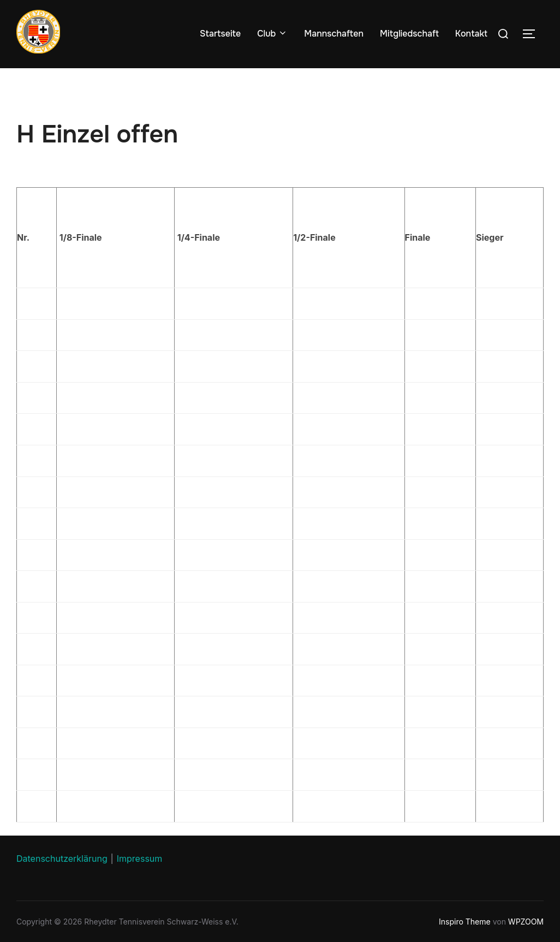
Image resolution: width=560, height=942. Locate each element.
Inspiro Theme (465, 922)
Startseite (220, 34)
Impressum (140, 858)
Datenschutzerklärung (62, 858)
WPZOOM (526, 922)
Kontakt (471, 34)
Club (272, 34)
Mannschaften (334, 34)
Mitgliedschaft (409, 34)
